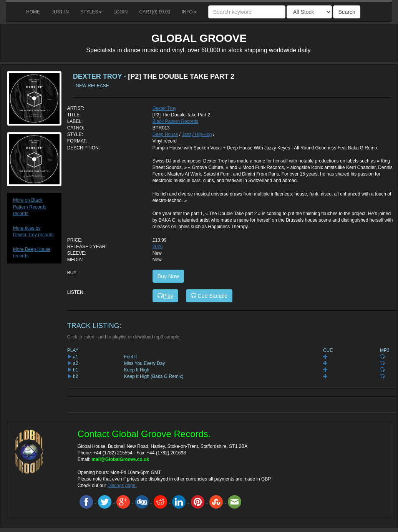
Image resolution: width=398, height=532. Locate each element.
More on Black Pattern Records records (30, 207)
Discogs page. (122, 486)
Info (189, 12)
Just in (60, 12)
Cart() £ (155, 12)
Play (165, 296)
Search (347, 12)
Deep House (165, 134)
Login (120, 12)
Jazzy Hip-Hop (197, 134)
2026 (158, 247)
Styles (91, 12)
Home (33, 12)
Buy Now (168, 276)
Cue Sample (209, 296)
